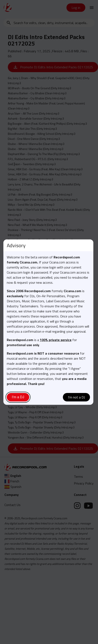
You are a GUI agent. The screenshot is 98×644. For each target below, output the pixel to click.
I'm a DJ (18, 397)
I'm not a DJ (76, 397)
